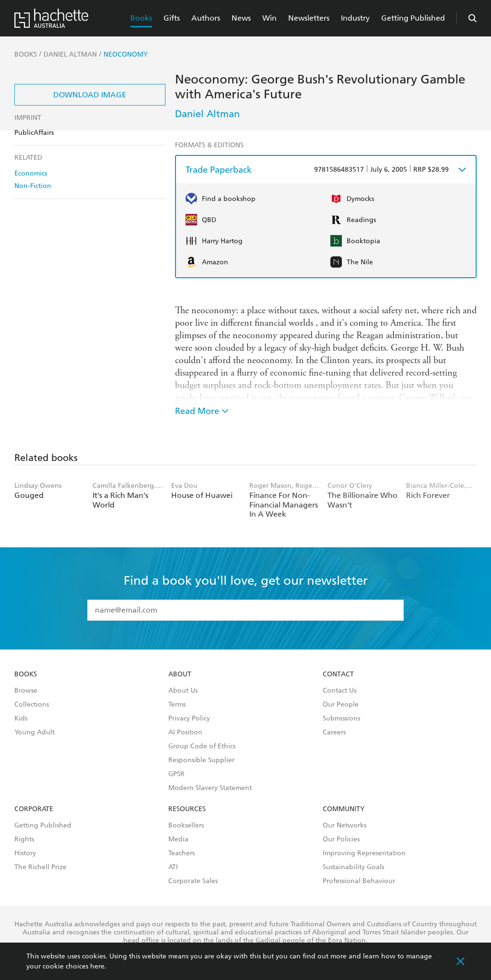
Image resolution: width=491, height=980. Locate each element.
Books (141, 18)
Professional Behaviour (359, 881)
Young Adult (35, 732)
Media (178, 839)
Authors (206, 18)
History (25, 853)
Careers (334, 732)
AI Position (185, 732)
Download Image (90, 95)
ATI (173, 867)
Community (344, 809)
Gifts (172, 18)
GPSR (176, 774)
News (241, 18)
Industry (355, 18)
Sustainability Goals (353, 867)
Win (269, 18)
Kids (21, 719)
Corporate (34, 809)
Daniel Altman (207, 114)
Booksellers (186, 826)
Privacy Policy (189, 719)
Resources (187, 809)
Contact (338, 674)
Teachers (181, 853)
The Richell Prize (41, 867)
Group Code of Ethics (202, 746)
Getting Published (413, 18)
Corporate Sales (193, 881)
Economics (31, 173)
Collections (32, 705)
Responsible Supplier (201, 760)
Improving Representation (364, 853)
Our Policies (341, 839)
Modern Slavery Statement (210, 788)
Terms (177, 705)
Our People (341, 705)
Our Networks (345, 826)
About (180, 674)
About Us (183, 691)
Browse (26, 691)
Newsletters (309, 18)
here (97, 966)
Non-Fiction (33, 186)
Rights (24, 839)
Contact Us (339, 691)
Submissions (341, 719)
